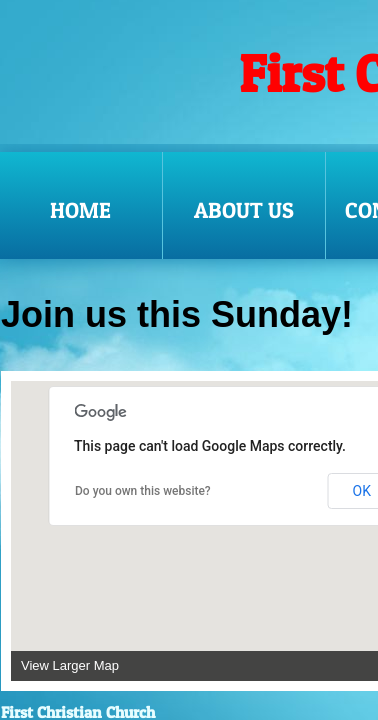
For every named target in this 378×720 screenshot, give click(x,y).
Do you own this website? (143, 491)
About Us (244, 210)
